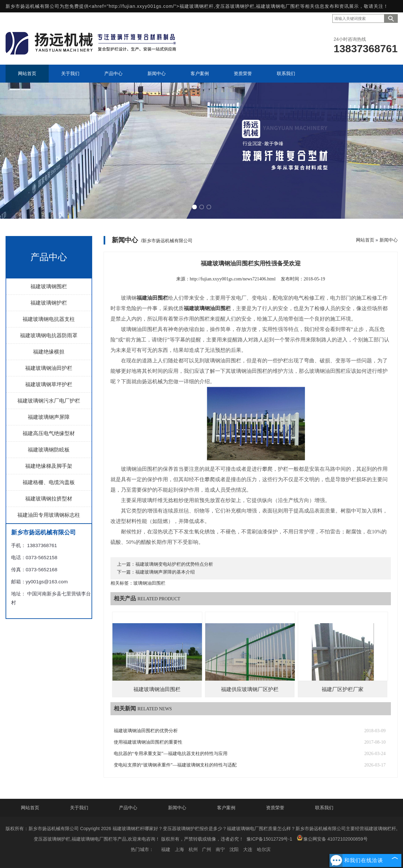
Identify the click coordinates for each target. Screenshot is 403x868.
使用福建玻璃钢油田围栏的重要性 (148, 742)
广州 (207, 849)
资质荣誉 (275, 808)
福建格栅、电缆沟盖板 (49, 482)
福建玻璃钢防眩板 (49, 450)
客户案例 (226, 808)
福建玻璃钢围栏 (49, 286)
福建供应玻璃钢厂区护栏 (250, 689)
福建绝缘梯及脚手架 (49, 466)
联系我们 (324, 808)
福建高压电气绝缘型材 (49, 433)
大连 (248, 849)
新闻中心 (389, 240)
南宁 (220, 849)
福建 (166, 849)
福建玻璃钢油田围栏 (157, 689)
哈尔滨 (264, 849)
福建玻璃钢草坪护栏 (49, 384)
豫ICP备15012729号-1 (269, 839)
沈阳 (234, 849)
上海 (179, 849)
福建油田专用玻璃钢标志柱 (49, 515)
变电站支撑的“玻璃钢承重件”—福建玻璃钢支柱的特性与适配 (175, 765)
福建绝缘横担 (49, 352)
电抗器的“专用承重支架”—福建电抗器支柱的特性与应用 (171, 754)
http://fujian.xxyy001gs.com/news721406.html (233, 279)
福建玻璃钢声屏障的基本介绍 (165, 572)
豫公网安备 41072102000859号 (332, 838)
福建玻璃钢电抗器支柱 (49, 319)
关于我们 (79, 808)
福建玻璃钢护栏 (49, 303)
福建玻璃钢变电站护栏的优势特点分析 (174, 564)
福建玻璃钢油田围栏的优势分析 (146, 731)
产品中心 (128, 808)
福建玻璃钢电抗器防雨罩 (49, 335)
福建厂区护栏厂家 (343, 689)
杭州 (193, 849)
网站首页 (365, 240)
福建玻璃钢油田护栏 (49, 368)
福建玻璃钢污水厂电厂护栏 (49, 401)
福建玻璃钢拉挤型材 (49, 499)
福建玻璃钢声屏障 (49, 417)
